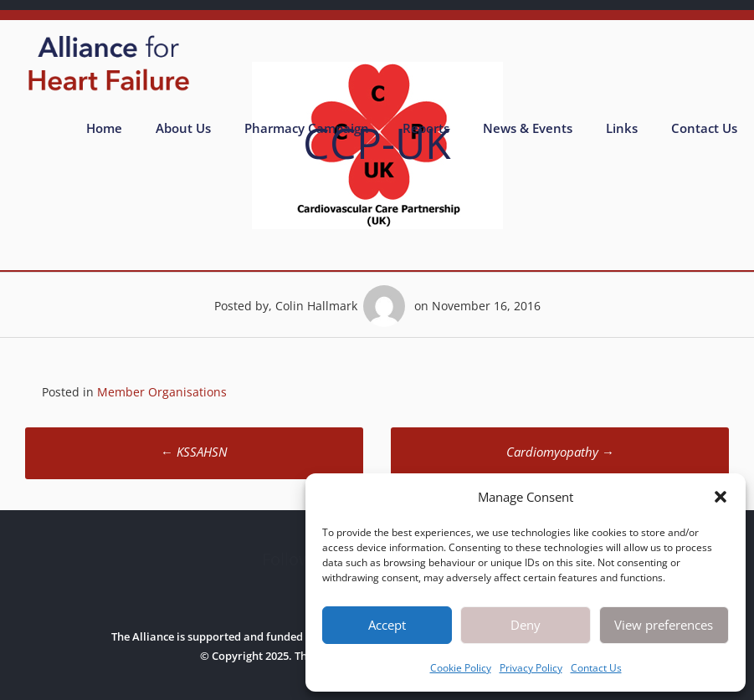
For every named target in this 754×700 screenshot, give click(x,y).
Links (622, 128)
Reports (426, 128)
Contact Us (596, 668)
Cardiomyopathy (560, 452)
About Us (183, 128)
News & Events (528, 128)
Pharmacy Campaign (307, 128)
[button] (721, 497)
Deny (526, 625)
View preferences (664, 625)
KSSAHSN (194, 452)
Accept (387, 625)
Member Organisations (162, 392)
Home (104, 128)
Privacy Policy (531, 668)
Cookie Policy (461, 668)
